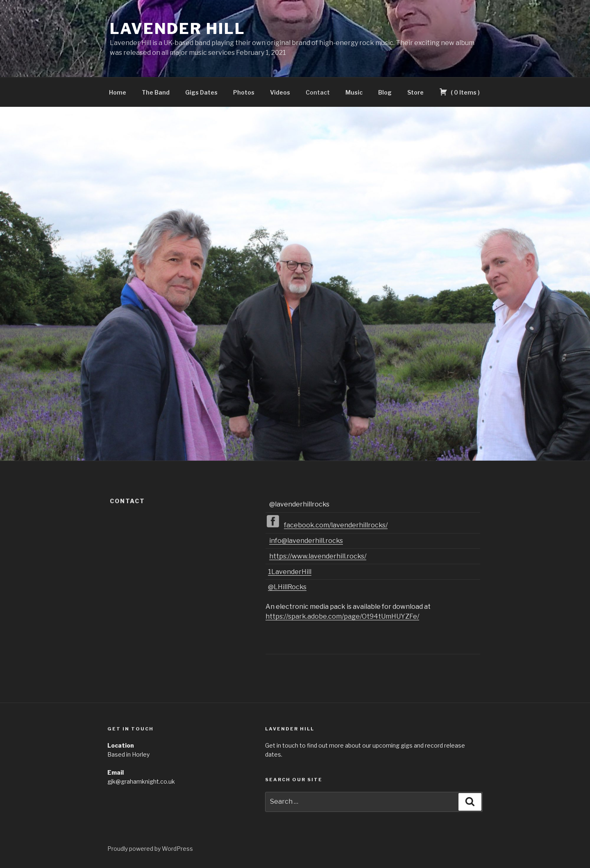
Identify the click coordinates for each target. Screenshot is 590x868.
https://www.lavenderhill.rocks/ (318, 556)
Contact (318, 92)
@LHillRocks (287, 587)
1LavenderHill (290, 572)
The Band (156, 92)
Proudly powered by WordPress (150, 849)
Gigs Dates (201, 92)
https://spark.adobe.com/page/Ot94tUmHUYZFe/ (342, 616)
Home (118, 92)
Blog (385, 92)
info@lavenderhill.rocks (306, 541)
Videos (280, 92)
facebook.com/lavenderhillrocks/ (336, 525)
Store (415, 92)
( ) (460, 92)
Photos (244, 92)
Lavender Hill (177, 29)
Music (354, 92)
